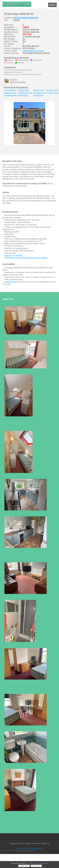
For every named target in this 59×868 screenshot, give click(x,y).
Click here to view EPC (14, 255)
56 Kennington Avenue (25, 93)
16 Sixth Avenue (23, 95)
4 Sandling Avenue (53, 93)
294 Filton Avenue (24, 90)
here (8, 186)
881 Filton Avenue (52, 90)
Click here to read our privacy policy (37, 865)
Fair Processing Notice (35, 848)
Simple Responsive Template (18, 851)
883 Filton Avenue (10, 93)
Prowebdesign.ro (33, 851)
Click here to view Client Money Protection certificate (26, 258)
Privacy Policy (22, 848)
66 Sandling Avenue (11, 95)
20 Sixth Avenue (38, 95)
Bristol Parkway (11, 282)
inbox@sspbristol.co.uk (33, 51)
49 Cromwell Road (10, 90)
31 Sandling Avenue (40, 93)
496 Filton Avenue (39, 90)
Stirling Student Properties (26, 18)
